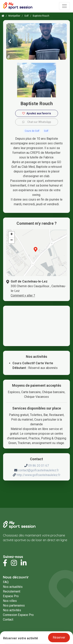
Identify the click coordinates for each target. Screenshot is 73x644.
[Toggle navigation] (64, 6)
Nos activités (12, 610)
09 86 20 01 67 (39, 466)
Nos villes (10, 601)
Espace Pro (11, 596)
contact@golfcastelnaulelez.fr (38, 470)
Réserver (59, 637)
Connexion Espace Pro (18, 615)
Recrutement (12, 591)
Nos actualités (13, 587)
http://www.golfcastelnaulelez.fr (39, 475)
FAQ (6, 582)
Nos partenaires (14, 605)
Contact (8, 620)
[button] (35, 252)
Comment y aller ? (23, 295)
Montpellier (14, 16)
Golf (26, 16)
